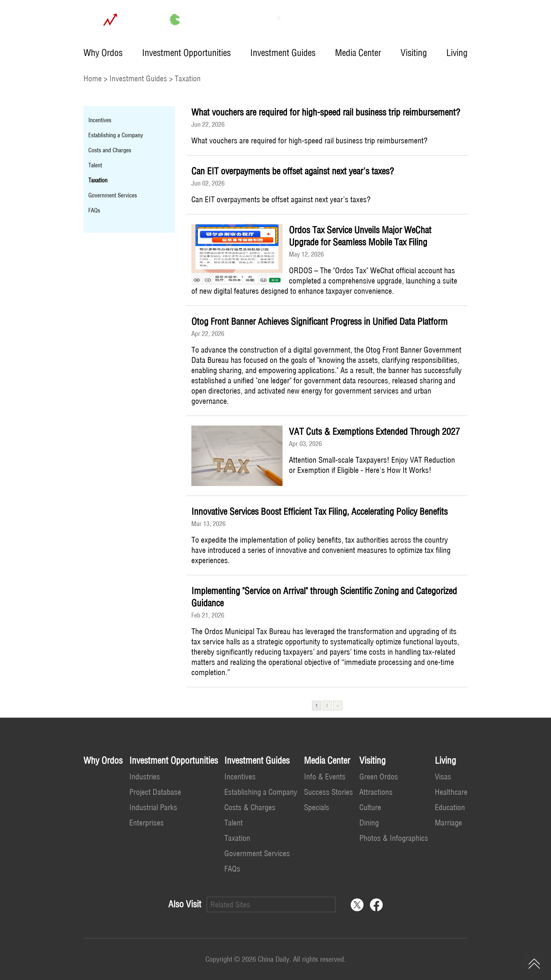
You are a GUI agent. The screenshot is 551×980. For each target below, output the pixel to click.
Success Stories (328, 792)
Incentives (100, 120)
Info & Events (325, 777)
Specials (317, 807)
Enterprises (147, 823)
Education (450, 807)
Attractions (376, 792)
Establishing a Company (116, 135)
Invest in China (444, 18)
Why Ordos (103, 53)
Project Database (155, 792)
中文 (397, 18)
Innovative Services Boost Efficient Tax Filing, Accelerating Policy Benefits (319, 511)
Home (93, 78)
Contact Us (356, 18)
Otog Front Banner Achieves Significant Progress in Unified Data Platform (319, 321)
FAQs (94, 210)
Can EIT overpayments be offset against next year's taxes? (293, 171)
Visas (443, 777)
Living (457, 53)
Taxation (188, 78)
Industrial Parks (153, 807)
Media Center (358, 53)
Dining (369, 823)
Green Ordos (379, 777)
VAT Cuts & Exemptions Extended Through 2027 (374, 431)
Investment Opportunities (186, 53)
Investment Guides (283, 53)
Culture (370, 807)
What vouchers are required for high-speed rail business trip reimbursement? (326, 112)
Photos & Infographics (394, 838)
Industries (145, 777)
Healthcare (451, 792)
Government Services (113, 195)
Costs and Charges (110, 150)
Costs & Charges (250, 807)
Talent (95, 165)
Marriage (448, 823)
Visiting (414, 53)
